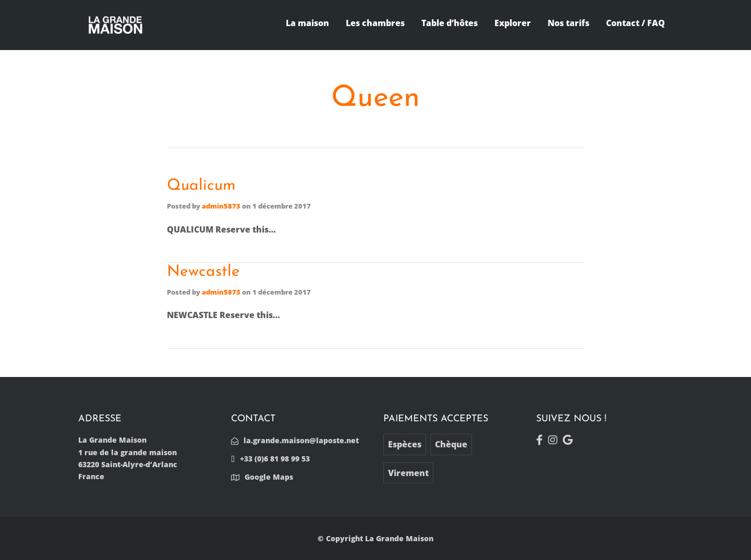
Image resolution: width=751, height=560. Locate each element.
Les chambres (375, 23)
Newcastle (203, 272)
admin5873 (221, 206)
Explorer (513, 23)
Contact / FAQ (635, 23)
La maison (307, 23)
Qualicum (201, 186)
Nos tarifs (568, 23)
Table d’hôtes (450, 23)
